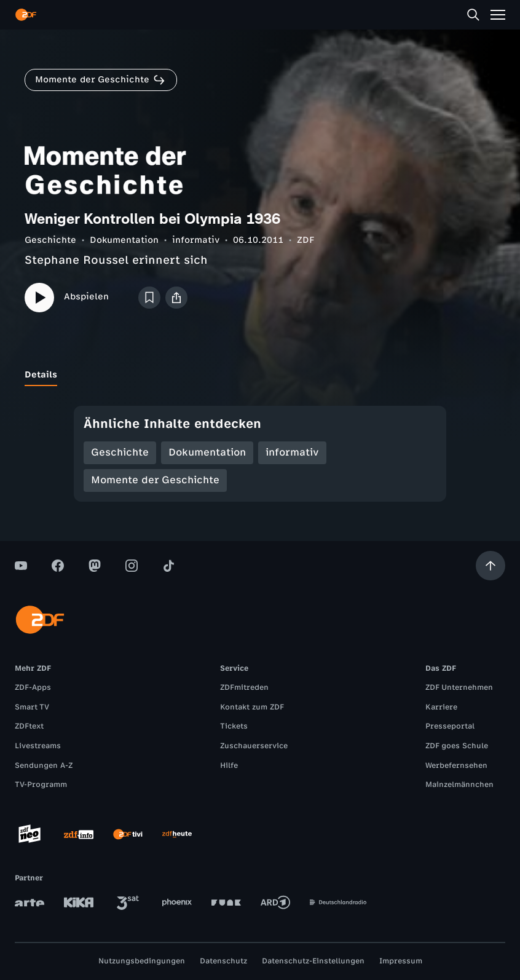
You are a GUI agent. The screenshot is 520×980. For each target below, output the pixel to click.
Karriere (441, 707)
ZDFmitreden (244, 687)
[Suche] (473, 15)
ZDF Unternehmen (459, 687)
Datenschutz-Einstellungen (313, 961)
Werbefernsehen (456, 765)
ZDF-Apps (33, 687)
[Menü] (498, 15)
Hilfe (229, 765)
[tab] (41, 375)
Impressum (401, 961)
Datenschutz (223, 961)
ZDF (305, 240)
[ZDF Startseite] (26, 15)
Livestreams (38, 746)
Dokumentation (124, 240)
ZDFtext (29, 726)
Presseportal (450, 726)
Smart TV (32, 707)
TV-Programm (41, 784)
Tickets (234, 726)
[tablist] (260, 375)
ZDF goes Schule (457, 746)
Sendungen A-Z (44, 765)
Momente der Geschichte (155, 480)
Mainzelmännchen (459, 784)
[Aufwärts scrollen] (490, 566)
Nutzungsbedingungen (142, 961)
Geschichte (50, 240)
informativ (196, 240)
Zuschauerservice (254, 746)
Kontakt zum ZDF (252, 707)
